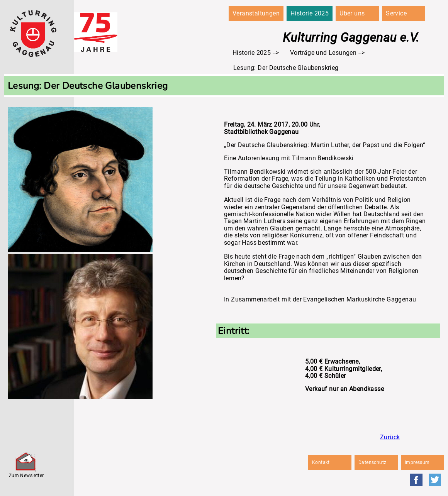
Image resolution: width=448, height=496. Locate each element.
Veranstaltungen (256, 13)
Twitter (435, 480)
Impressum (417, 462)
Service (396, 13)
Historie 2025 (310, 13)
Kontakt (321, 462)
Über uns (352, 13)
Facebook (416, 480)
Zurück (390, 437)
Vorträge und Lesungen (323, 53)
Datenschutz (372, 462)
